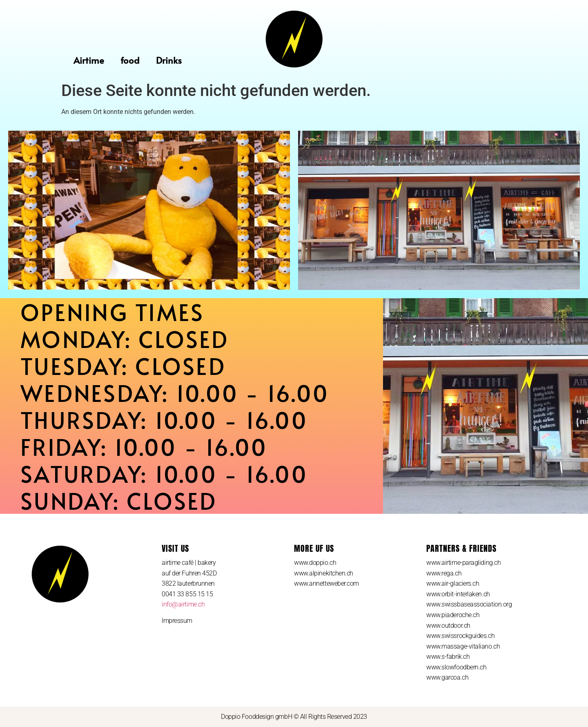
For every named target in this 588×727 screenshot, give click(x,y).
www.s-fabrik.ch (448, 657)
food (130, 60)
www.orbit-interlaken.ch (458, 594)
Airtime (89, 60)
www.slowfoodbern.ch (456, 667)
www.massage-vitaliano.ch (463, 646)
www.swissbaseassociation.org (469, 604)
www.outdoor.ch (448, 626)
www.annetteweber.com (326, 583)
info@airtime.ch (183, 604)
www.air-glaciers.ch (453, 583)
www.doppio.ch (315, 563)
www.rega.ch (444, 573)
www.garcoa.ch (447, 677)
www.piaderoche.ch (453, 615)
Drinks (169, 60)
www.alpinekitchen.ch (324, 573)
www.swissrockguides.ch (460, 636)
